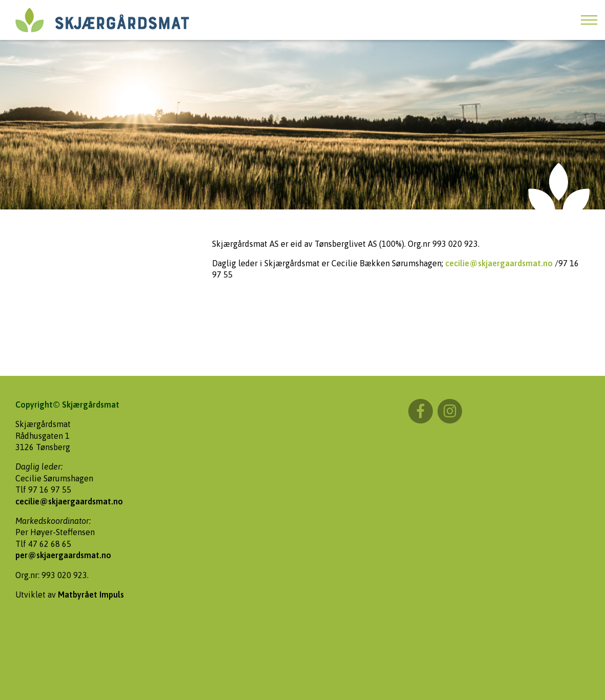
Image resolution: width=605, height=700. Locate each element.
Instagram (450, 411)
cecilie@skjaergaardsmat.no (499, 263)
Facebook (421, 411)
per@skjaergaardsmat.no (63, 555)
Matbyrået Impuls (91, 595)
